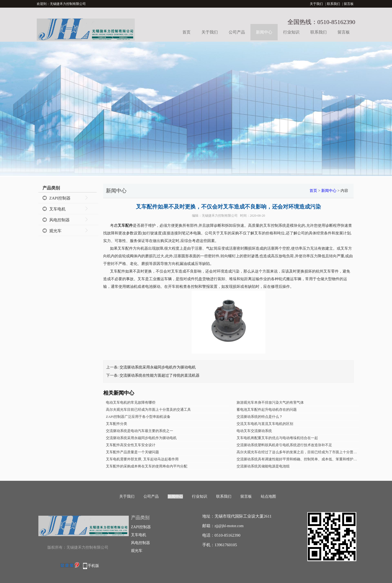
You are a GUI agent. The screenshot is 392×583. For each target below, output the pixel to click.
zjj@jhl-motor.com (229, 526)
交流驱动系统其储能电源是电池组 (263, 466)
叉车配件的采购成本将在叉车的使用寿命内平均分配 (147, 466)
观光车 (55, 231)
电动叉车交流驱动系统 (254, 431)
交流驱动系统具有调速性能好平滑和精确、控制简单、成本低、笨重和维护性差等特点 (298, 459)
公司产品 (237, 32)
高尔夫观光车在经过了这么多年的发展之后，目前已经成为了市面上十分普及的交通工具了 (298, 452)
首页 (186, 32)
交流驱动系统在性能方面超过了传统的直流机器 (160, 375)
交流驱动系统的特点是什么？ (260, 417)
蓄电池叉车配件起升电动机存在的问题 (267, 410)
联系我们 (333, 4)
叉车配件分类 (117, 424)
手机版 (93, 566)
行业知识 (291, 32)
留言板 (349, 4)
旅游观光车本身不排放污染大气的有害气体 (270, 402)
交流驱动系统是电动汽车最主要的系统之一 (140, 431)
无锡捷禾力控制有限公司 (220, 216)
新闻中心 (264, 32)
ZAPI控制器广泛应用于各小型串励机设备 (138, 417)
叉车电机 (57, 209)
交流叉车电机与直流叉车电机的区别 (265, 424)
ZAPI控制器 (60, 198)
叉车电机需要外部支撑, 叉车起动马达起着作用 (142, 459)
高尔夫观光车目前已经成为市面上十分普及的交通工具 (148, 410)
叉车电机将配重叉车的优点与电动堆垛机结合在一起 (277, 438)
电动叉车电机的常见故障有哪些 (131, 402)
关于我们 (316, 4)
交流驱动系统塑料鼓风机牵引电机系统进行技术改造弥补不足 (284, 445)
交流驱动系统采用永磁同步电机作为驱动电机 (158, 367)
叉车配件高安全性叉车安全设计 (131, 445)
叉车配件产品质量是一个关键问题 (132, 452)
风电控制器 (59, 220)
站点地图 (268, 496)
